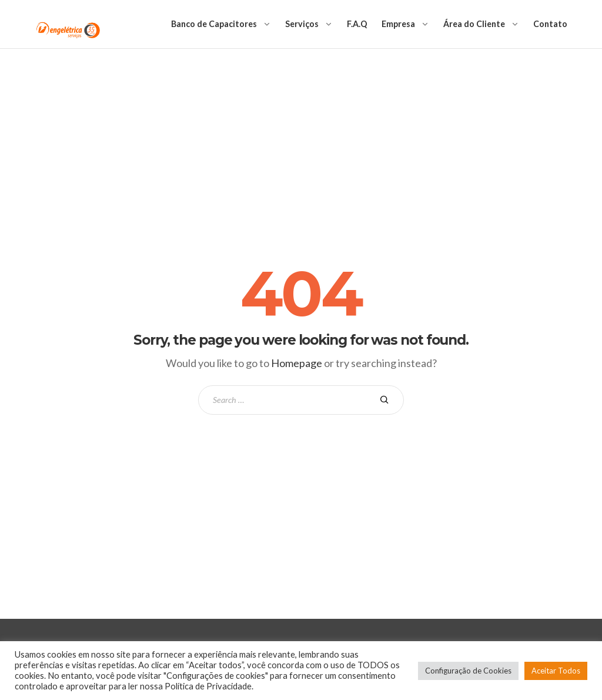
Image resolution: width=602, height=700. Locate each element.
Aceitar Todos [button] (556, 671)
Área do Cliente (474, 24)
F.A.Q (357, 24)
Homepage (297, 363)
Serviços (302, 24)
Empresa (398, 24)
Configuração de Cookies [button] (468, 671)
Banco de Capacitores (214, 24)
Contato (550, 24)
